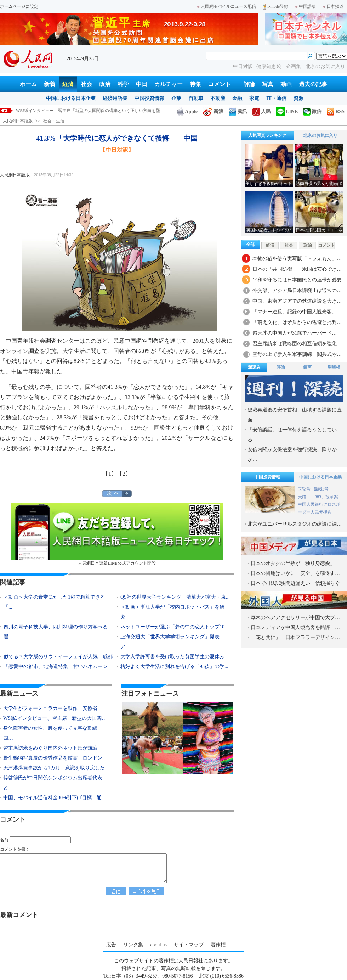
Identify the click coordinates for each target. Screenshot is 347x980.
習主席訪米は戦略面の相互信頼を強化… (297, 344)
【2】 (124, 474)
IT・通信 (276, 98)
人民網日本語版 (18, 121)
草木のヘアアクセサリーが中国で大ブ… (295, 618)
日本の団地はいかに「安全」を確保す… (295, 573)
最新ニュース (19, 694)
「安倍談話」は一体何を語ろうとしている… (292, 435)
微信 (312, 111)
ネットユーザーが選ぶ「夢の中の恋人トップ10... (174, 627)
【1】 (110, 474)
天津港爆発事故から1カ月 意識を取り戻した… (56, 768)
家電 (254, 98)
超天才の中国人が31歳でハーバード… (295, 333)
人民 (262, 111)
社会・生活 (54, 121)
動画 (286, 84)
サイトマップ (189, 945)
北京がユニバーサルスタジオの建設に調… (295, 524)
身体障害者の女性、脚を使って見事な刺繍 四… (53, 733)
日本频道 (333, 6)
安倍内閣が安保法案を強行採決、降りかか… (292, 455)
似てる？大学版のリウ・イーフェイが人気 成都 (58, 657)
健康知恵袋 (269, 66)
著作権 (218, 945)
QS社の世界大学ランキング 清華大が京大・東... (175, 597)
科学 (123, 84)
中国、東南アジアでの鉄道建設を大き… (297, 301)
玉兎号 (304, 489)
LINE (287, 111)
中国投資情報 (149, 98)
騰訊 (238, 111)
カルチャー (169, 84)
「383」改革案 (324, 497)
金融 (237, 98)
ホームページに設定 (19, 6)
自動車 (196, 98)
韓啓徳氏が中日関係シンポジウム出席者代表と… (53, 783)
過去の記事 (313, 84)
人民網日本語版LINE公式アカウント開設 (117, 534)
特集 (195, 84)
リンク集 (133, 945)
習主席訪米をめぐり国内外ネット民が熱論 (50, 748)
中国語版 (306, 6)
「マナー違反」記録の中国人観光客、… (297, 312)
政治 (105, 84)
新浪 (213, 111)
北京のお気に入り (325, 66)
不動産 (218, 98)
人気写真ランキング (267, 135)
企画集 (294, 66)
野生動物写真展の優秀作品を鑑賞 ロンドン (53, 758)
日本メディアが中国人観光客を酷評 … (295, 628)
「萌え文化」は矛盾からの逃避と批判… (297, 322)
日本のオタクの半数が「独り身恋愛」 (293, 563)
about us (158, 945)
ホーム (28, 84)
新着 (50, 84)
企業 (176, 98)
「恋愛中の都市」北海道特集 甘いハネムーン (56, 667)
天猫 (303, 497)
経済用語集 (115, 98)
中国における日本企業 (71, 98)
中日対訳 (243, 66)
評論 (249, 84)
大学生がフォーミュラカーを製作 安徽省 (50, 708)
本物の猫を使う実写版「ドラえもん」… (297, 259)
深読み (254, 367)
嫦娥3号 (321, 489)
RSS (336, 111)
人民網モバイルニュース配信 (227, 6)
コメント (220, 84)
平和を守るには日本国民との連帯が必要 (297, 280)
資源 (298, 98)
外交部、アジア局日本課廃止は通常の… (297, 290)
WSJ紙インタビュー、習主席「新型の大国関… (55, 718)
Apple (187, 111)
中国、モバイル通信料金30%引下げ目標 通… (55, 798)
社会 (86, 84)
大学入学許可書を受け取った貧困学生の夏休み (172, 657)
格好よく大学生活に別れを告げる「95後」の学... (174, 667)
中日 (142, 84)
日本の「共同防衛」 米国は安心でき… (297, 269)
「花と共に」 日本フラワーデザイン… (295, 637)
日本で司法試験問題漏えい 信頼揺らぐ (295, 583)
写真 (268, 84)
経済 (68, 84)
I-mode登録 (276, 6)
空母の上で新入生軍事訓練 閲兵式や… (297, 354)
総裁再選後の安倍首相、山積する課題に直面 (295, 415)
